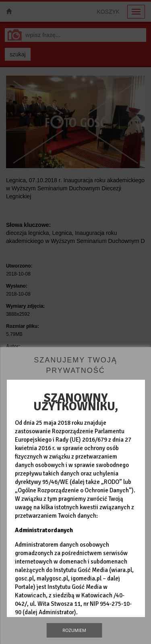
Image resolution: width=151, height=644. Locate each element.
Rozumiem (74, 630)
